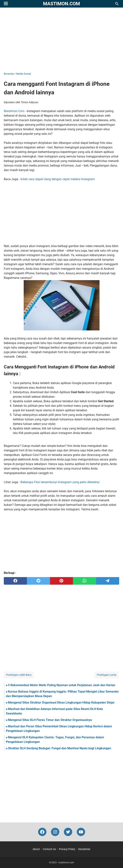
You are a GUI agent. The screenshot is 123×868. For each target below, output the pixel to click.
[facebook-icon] (42, 832)
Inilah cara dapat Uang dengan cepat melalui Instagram (58, 179)
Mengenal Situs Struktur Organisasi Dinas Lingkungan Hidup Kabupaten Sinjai (61, 703)
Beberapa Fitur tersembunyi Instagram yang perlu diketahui (60, 482)
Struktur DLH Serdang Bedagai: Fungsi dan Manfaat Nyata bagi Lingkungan (60, 748)
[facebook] (15, 581)
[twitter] (38, 581)
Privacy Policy (67, 849)
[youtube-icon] (81, 832)
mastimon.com (61, 4)
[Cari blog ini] (117, 4)
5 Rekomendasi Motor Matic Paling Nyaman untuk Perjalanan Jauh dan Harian (62, 685)
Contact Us (49, 849)
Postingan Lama (107, 675)
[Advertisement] (61, 40)
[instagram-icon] (55, 832)
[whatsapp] (85, 581)
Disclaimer (84, 849)
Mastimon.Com (14, 111)
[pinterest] (62, 581)
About (36, 849)
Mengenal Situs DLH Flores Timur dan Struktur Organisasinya (50, 720)
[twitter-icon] (68, 832)
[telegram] (108, 581)
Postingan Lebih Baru (19, 675)
